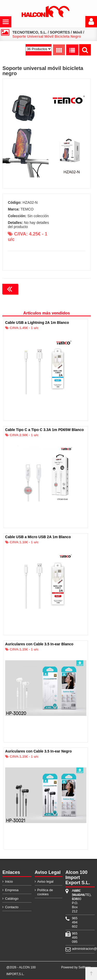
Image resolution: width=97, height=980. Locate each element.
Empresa (12, 890)
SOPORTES (60, 32)
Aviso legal (45, 881)
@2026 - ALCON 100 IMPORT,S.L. (21, 971)
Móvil (78, 32)
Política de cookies (45, 892)
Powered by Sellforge (76, 967)
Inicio (9, 881)
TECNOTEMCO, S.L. (30, 32)
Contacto (12, 907)
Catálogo (12, 899)
